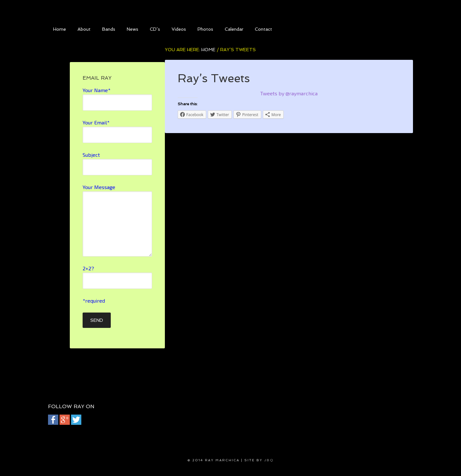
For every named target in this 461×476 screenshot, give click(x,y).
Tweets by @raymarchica (289, 93)
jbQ (269, 460)
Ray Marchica (230, 10)
